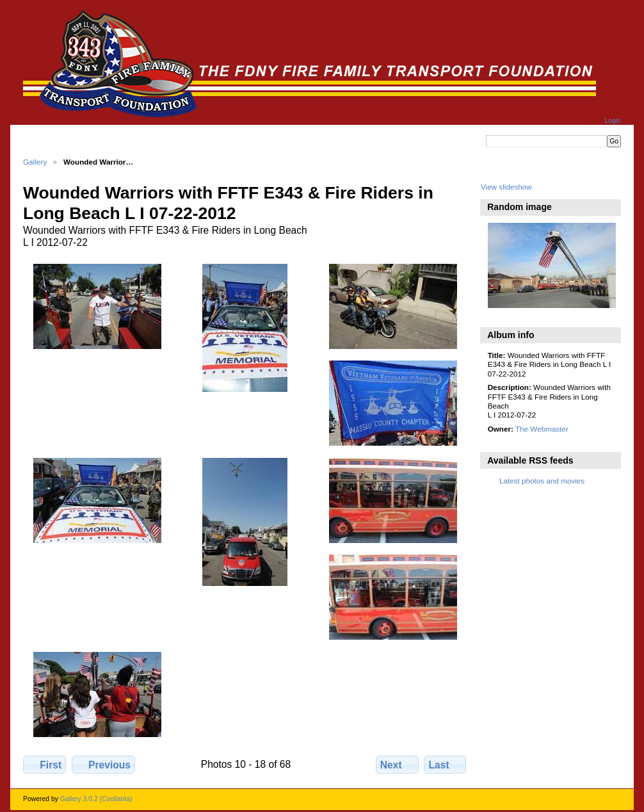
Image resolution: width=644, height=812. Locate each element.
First (44, 765)
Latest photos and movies (542, 481)
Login (613, 121)
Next (397, 765)
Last (445, 765)
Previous (103, 765)
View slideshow (506, 187)
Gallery (35, 162)
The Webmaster (542, 429)
